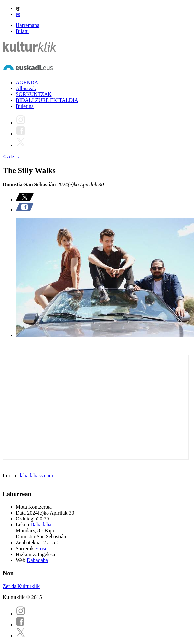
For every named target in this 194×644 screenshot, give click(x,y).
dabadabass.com (36, 475)
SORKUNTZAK (34, 94)
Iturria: (11, 475)
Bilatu (22, 31)
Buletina (25, 106)
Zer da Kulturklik (21, 586)
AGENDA (27, 82)
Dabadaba (41, 525)
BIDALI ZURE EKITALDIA (47, 100)
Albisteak (26, 88)
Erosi (41, 548)
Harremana (28, 25)
